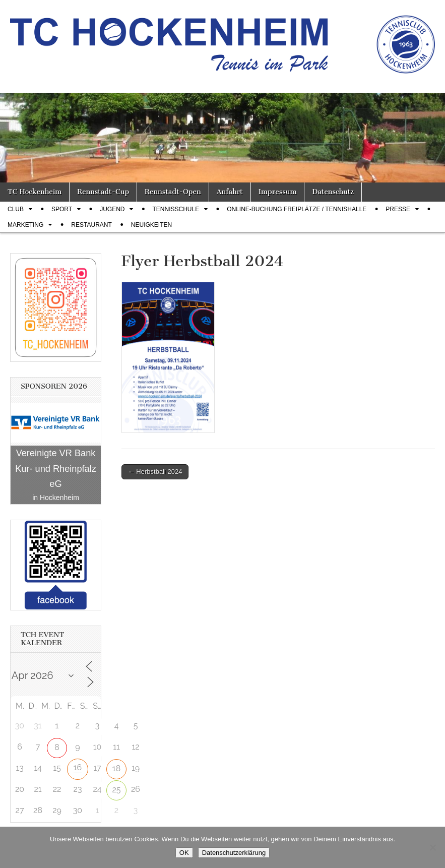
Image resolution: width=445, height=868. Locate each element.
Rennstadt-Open (173, 192)
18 (116, 768)
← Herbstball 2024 (155, 472)
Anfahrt (230, 192)
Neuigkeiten (151, 225)
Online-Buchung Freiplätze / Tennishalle (297, 209)
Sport (62, 209)
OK (184, 853)
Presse (398, 209)
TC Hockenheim (35, 192)
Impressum (278, 192)
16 (78, 767)
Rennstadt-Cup (103, 192)
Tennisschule (176, 209)
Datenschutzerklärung (234, 853)
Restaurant (91, 225)
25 (116, 790)
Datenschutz (333, 192)
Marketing (25, 225)
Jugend (112, 209)
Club (16, 209)
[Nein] (432, 847)
